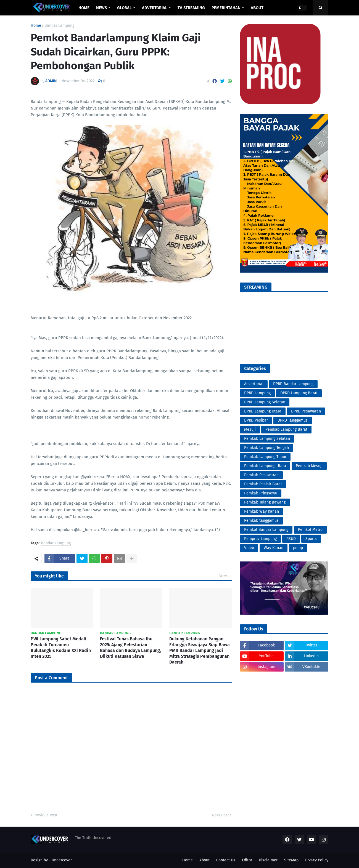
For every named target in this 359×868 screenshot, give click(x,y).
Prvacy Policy (317, 860)
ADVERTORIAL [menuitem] (155, 8)
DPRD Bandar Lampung (293, 384)
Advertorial (254, 384)
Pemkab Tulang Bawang (265, 502)
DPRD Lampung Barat (299, 393)
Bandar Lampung (59, 26)
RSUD (291, 539)
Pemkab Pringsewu (261, 493)
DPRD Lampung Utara (263, 411)
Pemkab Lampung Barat (286, 429)
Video (249, 548)
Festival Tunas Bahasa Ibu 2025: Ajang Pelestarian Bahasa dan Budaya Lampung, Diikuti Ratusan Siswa (130, 647)
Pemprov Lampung (260, 539)
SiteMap (291, 860)
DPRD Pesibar (256, 420)
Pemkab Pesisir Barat (263, 484)
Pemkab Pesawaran (261, 475)
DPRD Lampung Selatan (265, 402)
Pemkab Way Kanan (262, 511)
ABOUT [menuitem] (257, 8)
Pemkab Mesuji (309, 466)
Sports (311, 539)
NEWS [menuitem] (101, 8)
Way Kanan (274, 548)
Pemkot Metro (310, 530)
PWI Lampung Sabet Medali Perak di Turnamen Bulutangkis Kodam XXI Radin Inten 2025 (61, 647)
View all (225, 576)
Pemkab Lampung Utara (265, 466)
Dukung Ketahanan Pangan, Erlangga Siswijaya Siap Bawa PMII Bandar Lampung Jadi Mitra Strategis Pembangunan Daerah (200, 650)
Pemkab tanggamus (261, 520)
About (204, 860)
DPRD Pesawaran (306, 411)
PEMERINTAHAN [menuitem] (226, 8)
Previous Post (45, 815)
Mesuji (250, 429)
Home (36, 26)
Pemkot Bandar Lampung (266, 530)
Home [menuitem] (84, 8)
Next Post (220, 815)
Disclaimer (268, 860)
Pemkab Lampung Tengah (266, 448)
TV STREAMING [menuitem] (191, 8)
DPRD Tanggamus (293, 420)
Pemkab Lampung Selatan (267, 439)
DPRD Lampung (257, 393)
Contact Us (226, 860)
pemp (298, 548)
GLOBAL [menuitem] (124, 8)
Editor (247, 860)
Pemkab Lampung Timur (265, 457)
